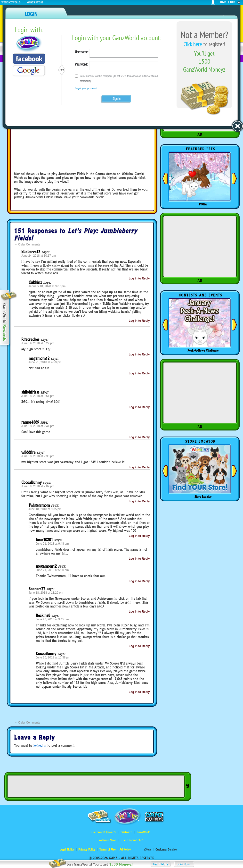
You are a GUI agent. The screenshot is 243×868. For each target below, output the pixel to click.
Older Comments (27, 244)
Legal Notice (67, 849)
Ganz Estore (35, 2)
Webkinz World (11, 2)
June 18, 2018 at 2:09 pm (38, 486)
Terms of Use (107, 849)
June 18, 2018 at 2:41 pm (38, 426)
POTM (203, 204)
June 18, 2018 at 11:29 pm (46, 593)
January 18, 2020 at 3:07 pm (47, 286)
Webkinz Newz (108, 840)
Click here (193, 44)
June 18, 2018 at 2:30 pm (38, 456)
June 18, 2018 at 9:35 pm (45, 509)
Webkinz (127, 832)
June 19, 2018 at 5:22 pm (38, 343)
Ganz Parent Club (132, 840)
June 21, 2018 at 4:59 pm (45, 362)
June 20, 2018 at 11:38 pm (53, 657)
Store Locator (203, 497)
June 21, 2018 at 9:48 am (52, 544)
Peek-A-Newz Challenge (203, 350)
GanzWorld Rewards (104, 832)
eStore (148, 849)
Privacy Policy (87, 849)
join (233, 2)
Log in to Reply (139, 278)
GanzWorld (144, 832)
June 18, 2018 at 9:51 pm (38, 396)
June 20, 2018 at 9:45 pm (52, 619)
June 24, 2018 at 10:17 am (39, 256)
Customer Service (166, 849)
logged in (40, 745)
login (223, 2)
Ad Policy (125, 849)
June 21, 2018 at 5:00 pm (52, 570)
